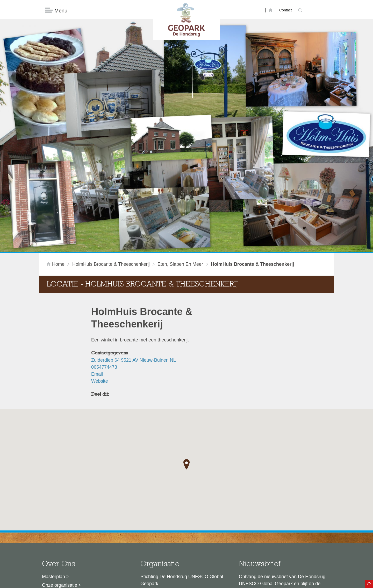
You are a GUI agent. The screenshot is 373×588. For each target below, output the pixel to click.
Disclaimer (137, 582)
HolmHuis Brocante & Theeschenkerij (111, 181)
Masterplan (53, 494)
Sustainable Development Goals (75, 511)
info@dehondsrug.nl (161, 540)
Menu (56, 10)
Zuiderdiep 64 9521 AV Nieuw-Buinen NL (134, 277)
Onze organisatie (60, 502)
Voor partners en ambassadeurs (75, 519)
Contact (285, 10)
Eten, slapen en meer (180, 181)
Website (100, 298)
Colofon (157, 582)
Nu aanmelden (262, 524)
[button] (187, 382)
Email (97, 291)
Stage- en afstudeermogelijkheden (77, 528)
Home (56, 181)
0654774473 (104, 284)
